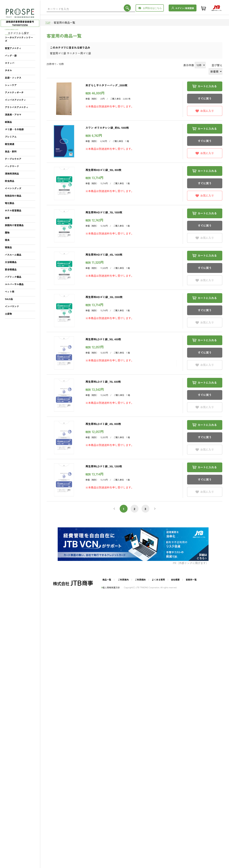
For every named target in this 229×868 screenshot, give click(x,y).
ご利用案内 (123, 580)
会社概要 (175, 580)
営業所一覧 (191, 580)
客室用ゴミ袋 (58, 53)
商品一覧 (107, 580)
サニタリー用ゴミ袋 (79, 53)
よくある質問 (158, 580)
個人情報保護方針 (111, 587)
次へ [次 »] (154, 509)
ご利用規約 (140, 580)
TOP (48, 22)
